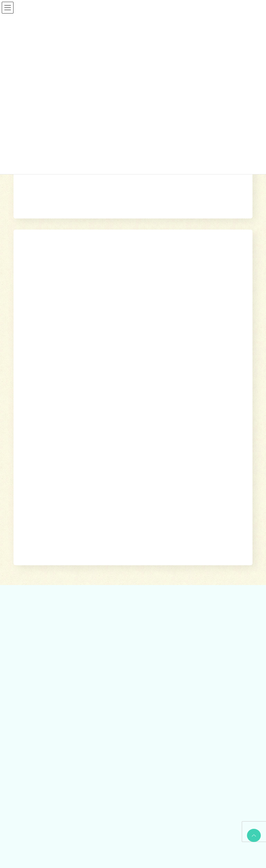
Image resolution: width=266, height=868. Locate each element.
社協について (198, 509)
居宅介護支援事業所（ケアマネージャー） (186, 567)
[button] (133, 313)
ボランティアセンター (43, 665)
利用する (144, 509)
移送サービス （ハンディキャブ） (178, 603)
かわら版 (30, 765)
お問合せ (29, 778)
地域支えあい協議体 (41, 690)
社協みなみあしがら (41, 753)
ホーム (97, 509)
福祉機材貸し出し (163, 591)
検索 (206, 287)
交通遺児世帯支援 (38, 615)
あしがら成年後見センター (47, 591)
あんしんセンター (38, 579)
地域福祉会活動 (36, 702)
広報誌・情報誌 (234, 509)
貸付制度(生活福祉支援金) (46, 555)
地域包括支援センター (43, 567)
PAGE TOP (253, 835)
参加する (169, 509)
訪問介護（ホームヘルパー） (174, 555)
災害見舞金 (32, 627)
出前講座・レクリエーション (174, 627)
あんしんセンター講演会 (45, 678)
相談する (119, 509)
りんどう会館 (159, 639)
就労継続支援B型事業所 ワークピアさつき (186, 579)
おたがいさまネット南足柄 (171, 615)
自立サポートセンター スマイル (53, 603)
